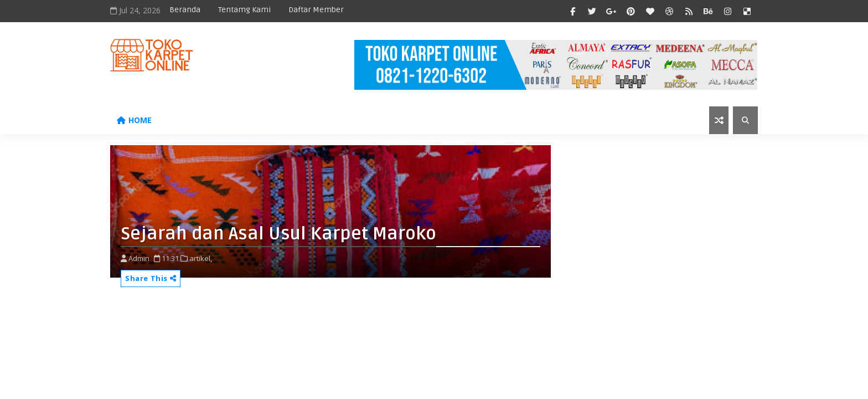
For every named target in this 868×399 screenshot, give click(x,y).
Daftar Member (316, 10)
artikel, (201, 258)
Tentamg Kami (244, 10)
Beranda (185, 10)
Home (134, 120)
